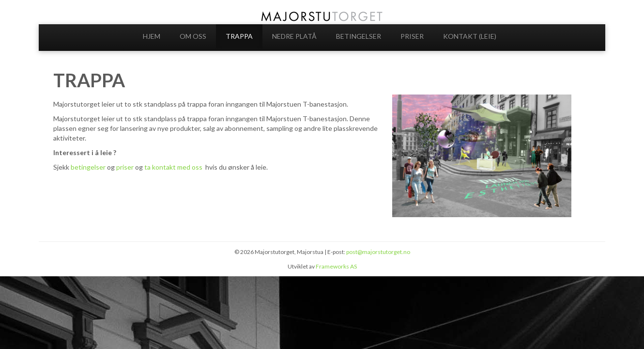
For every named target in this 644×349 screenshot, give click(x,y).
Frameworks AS (336, 266)
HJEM (152, 36)
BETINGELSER (359, 36)
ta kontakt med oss (174, 167)
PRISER (412, 36)
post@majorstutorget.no (378, 252)
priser (126, 167)
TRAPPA (239, 36)
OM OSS (193, 36)
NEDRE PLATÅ (294, 36)
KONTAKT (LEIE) (470, 36)
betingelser (88, 167)
